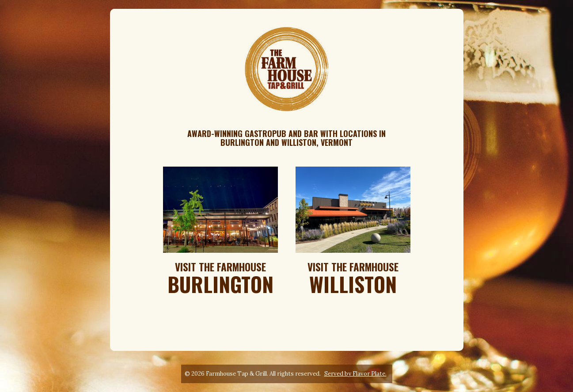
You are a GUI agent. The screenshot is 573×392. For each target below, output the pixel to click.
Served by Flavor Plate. (355, 374)
